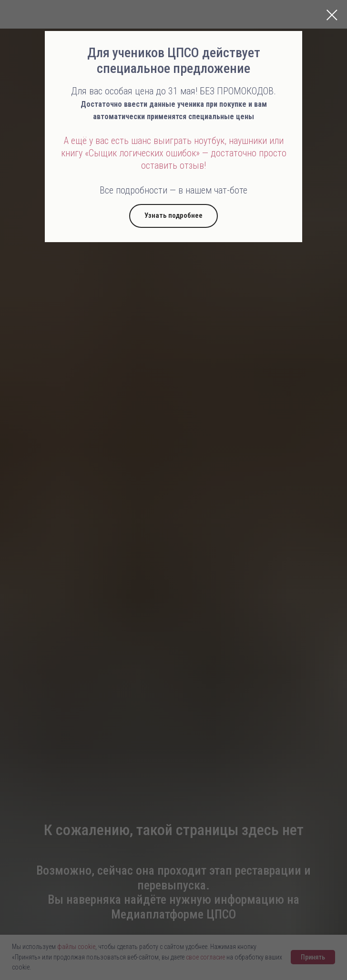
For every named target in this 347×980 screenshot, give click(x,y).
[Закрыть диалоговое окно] (332, 15)
